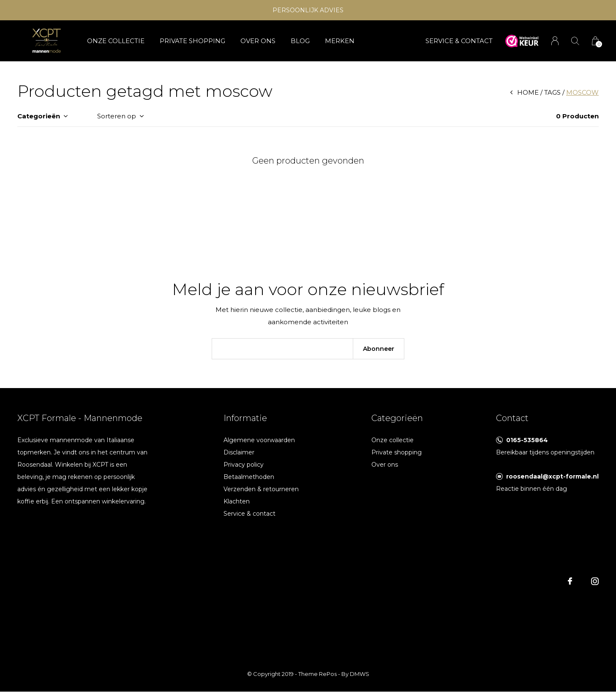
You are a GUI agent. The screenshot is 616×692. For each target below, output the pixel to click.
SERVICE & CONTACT (459, 41)
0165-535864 (527, 440)
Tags (552, 92)
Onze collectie (116, 41)
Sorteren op (117, 116)
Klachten (237, 501)
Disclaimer (239, 452)
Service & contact (249, 514)
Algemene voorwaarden (259, 440)
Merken (340, 41)
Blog (300, 41)
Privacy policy (244, 465)
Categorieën (39, 116)
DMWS (360, 674)
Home (528, 92)
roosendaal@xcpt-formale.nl (552, 476)
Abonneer (379, 349)
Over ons (258, 41)
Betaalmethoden (249, 477)
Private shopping (192, 41)
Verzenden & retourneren (261, 489)
